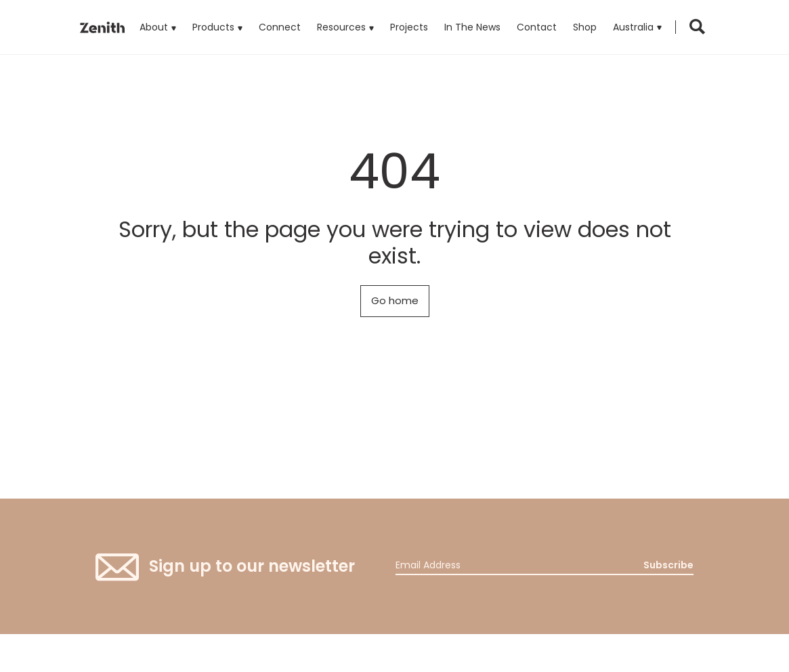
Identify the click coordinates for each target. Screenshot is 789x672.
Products (217, 17)
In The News (472, 27)
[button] (637, 27)
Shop (585, 27)
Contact (537, 27)
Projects (409, 27)
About (154, 27)
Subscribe (668, 565)
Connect (280, 27)
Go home (395, 300)
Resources (341, 27)
